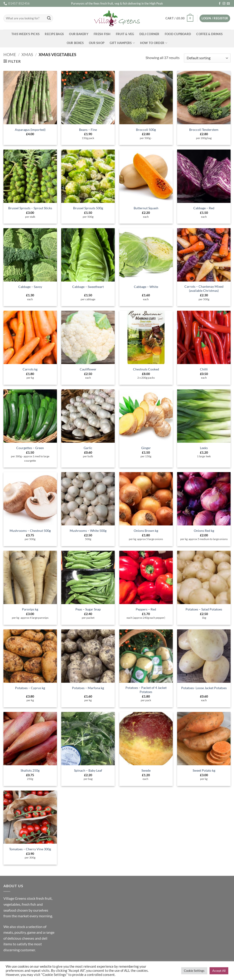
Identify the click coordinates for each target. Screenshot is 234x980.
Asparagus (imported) (30, 130)
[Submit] (49, 18)
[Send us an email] (228, 4)
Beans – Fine (88, 130)
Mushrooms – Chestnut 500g (30, 531)
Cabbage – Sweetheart (88, 287)
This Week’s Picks (25, 34)
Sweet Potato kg (204, 770)
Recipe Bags (54, 34)
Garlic (88, 448)
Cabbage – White (146, 287)
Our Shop (97, 43)
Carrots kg (30, 369)
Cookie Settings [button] (194, 971)
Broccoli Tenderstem (204, 130)
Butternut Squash (146, 208)
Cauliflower (88, 369)
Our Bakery (79, 34)
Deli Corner (149, 34)
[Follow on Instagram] (224, 4)
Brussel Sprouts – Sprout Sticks (30, 208)
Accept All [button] (219, 971)
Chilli (204, 369)
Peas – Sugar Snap (88, 609)
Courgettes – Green (30, 448)
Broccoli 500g (146, 130)
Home (10, 54)
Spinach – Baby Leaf (88, 770)
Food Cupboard (178, 34)
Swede (146, 770)
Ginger (146, 448)
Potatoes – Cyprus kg (30, 688)
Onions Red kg (204, 531)
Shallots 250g (30, 770)
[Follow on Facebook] (220, 4)
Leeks (204, 448)
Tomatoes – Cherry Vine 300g (30, 849)
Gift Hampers (122, 43)
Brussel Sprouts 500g (88, 208)
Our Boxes (75, 43)
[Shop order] (207, 58)
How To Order (154, 43)
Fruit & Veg (125, 34)
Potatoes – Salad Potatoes (204, 609)
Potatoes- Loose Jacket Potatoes (204, 688)
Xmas (27, 54)
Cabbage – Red (204, 208)
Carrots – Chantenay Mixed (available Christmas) (204, 289)
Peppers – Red (146, 609)
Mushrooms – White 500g (88, 531)
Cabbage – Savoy (30, 287)
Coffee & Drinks (209, 34)
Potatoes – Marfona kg (88, 688)
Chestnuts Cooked (146, 369)
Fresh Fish (102, 34)
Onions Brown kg (146, 531)
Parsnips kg (30, 609)
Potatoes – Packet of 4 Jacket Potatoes (146, 690)
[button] (179, 18)
